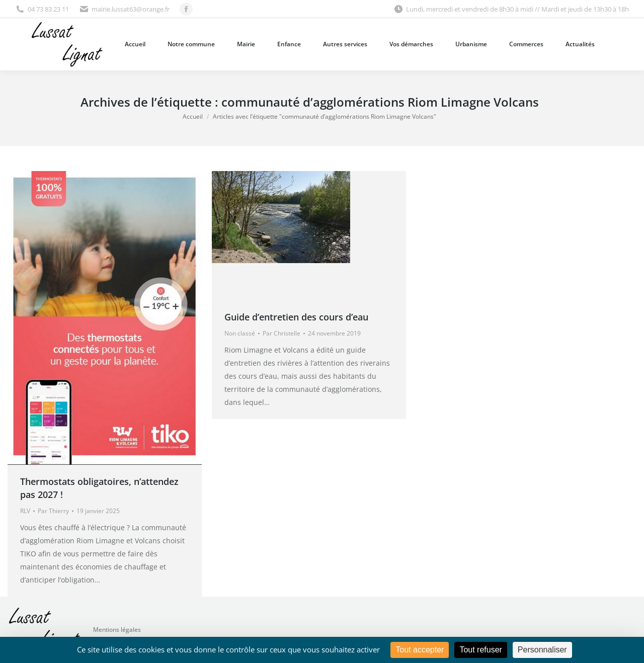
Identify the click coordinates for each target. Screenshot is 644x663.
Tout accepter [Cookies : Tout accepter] (420, 650)
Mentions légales (117, 630)
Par (53, 511)
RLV (25, 511)
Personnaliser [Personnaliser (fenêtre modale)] (542, 650)
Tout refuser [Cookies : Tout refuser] (480, 650)
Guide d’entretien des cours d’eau (296, 317)
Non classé (240, 333)
